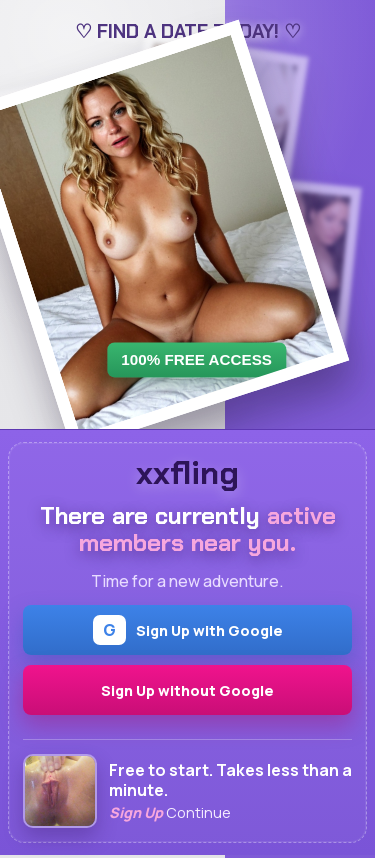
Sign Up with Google (188, 630)
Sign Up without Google (187, 690)
